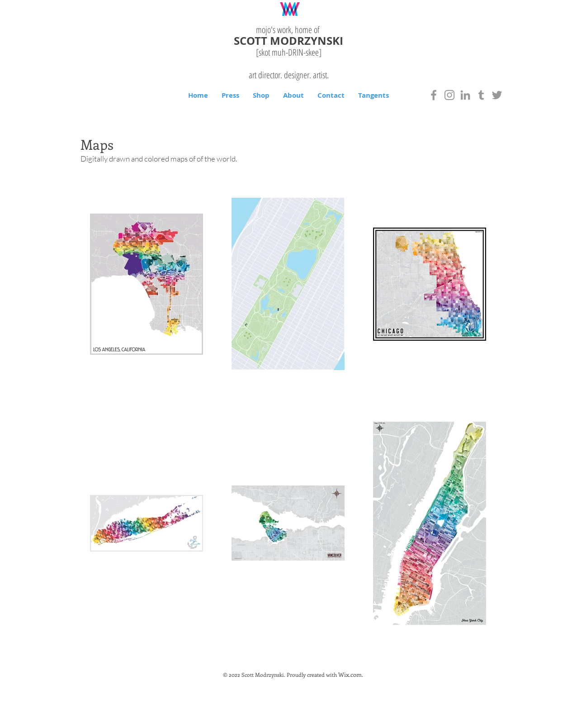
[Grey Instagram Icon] (449, 95)
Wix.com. (351, 674)
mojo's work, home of (289, 30)
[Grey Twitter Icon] (497, 95)
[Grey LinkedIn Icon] (465, 95)
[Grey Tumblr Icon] (481, 95)
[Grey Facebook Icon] (434, 95)
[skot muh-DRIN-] (289, 52)
